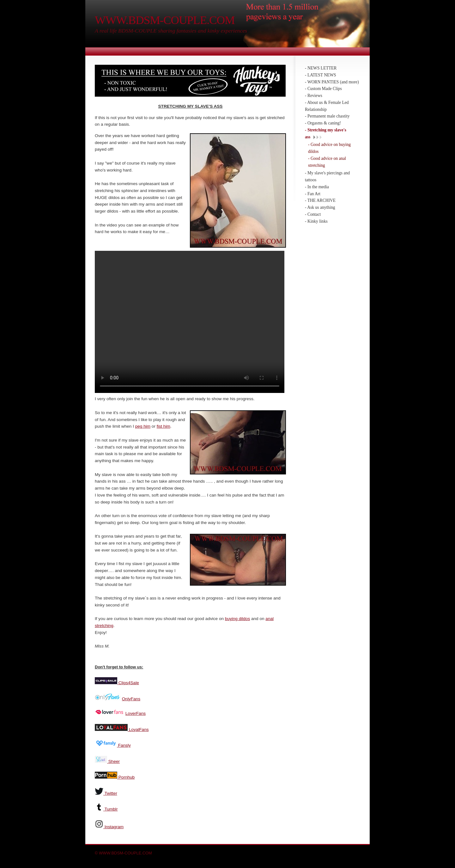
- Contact (313, 214)
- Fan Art (313, 194)
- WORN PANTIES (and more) (332, 82)
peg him (143, 426)
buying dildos (237, 618)
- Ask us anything (320, 207)
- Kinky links (316, 221)
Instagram (114, 826)
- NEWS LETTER (321, 68)
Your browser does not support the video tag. (190, 322)
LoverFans (136, 713)
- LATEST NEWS (321, 75)
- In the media (317, 187)
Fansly (124, 745)
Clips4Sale (128, 682)
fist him (164, 426)
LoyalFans (138, 729)
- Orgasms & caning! (323, 123)
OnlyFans (131, 698)
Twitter (111, 793)
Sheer (113, 761)
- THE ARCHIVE (320, 200)
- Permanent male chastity (327, 116)
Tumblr (111, 808)
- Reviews (314, 96)
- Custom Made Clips (323, 89)
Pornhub (126, 777)
